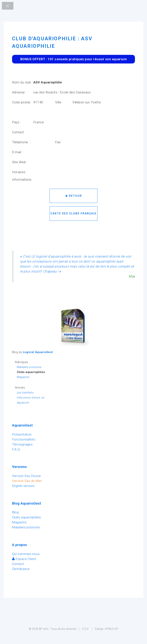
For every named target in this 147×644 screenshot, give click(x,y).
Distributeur (21, 569)
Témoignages (22, 444)
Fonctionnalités (24, 439)
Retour (74, 196)
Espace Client (24, 559)
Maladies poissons (29, 367)
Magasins (23, 377)
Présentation (22, 434)
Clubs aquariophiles (27, 517)
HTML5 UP (111, 629)
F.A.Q (16, 449)
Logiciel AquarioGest (38, 352)
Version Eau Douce (27, 476)
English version (23, 486)
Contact (18, 564)
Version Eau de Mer (27, 481)
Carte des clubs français (73, 213)
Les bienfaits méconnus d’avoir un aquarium (31, 398)
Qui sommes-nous (26, 554)
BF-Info (44, 629)
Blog (15, 512)
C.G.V (85, 629)
